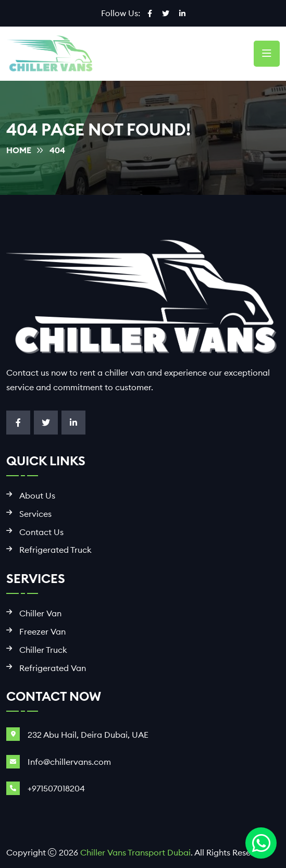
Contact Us (41, 532)
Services (35, 514)
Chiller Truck (43, 650)
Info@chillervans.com (69, 762)
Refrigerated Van (53, 668)
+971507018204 (56, 788)
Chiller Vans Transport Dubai (135, 852)
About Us (37, 496)
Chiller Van (40, 613)
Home (19, 150)
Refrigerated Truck (55, 550)
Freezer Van (42, 632)
